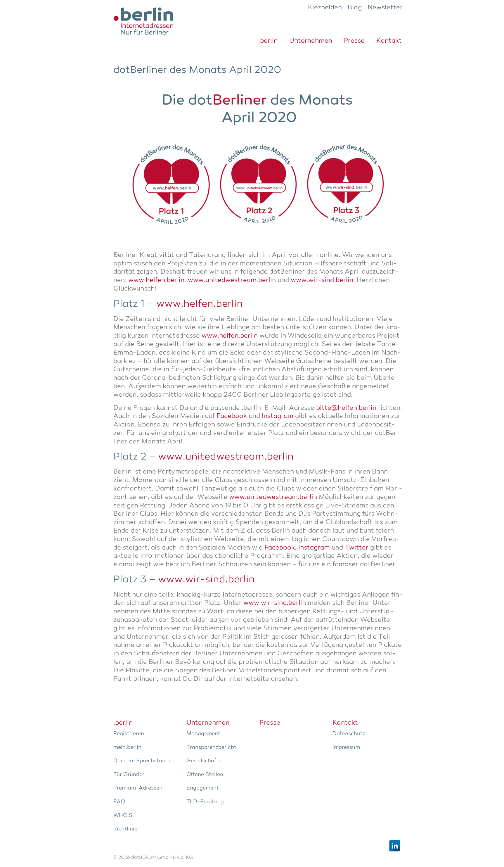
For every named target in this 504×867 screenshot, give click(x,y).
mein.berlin (127, 747)
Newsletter (385, 8)
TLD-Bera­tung (205, 802)
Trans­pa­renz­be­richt (211, 747)
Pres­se (354, 41)
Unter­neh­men (311, 41)
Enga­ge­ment (203, 788)
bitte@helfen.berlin (346, 408)
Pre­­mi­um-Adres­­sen (138, 788)
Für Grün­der (129, 775)
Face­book (232, 416)
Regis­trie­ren (129, 734)
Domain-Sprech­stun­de (142, 761)
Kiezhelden (325, 8)
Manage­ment (203, 734)
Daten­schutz (349, 734)
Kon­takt (389, 41)
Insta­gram (278, 416)
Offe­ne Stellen (205, 775)
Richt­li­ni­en (127, 829)
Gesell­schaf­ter (205, 761)
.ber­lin (268, 41)
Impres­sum (346, 747)
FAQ (119, 802)
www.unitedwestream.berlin (232, 280)
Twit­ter (357, 548)
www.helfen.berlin (156, 280)
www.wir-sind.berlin (322, 280)
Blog (355, 8)
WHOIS (123, 816)
